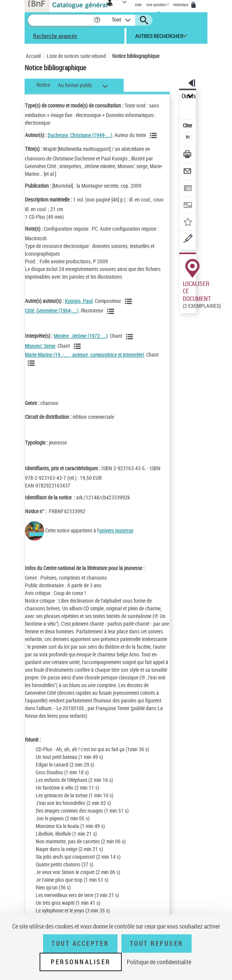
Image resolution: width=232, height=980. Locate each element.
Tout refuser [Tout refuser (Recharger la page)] (157, 944)
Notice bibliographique (136, 56)
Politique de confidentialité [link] (159, 962)
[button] (97, 20)
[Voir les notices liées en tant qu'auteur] (154, 136)
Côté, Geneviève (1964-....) (52, 310)
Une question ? (157, 5)
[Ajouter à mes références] (188, 223)
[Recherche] (61, 20)
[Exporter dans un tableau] (188, 189)
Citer (188, 125)
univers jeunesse (116, 530)
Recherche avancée (55, 36)
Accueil (33, 56)
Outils (189, 96)
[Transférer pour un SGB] (188, 206)
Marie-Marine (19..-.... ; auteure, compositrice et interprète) (85, 354)
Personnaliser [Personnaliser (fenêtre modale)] (81, 962)
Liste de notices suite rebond (76, 56)
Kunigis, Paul (79, 301)
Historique (181, 5)
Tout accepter (80, 944)
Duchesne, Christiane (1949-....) (80, 135)
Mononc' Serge (40, 346)
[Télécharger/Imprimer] (188, 155)
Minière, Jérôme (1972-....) (81, 336)
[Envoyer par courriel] (188, 172)
